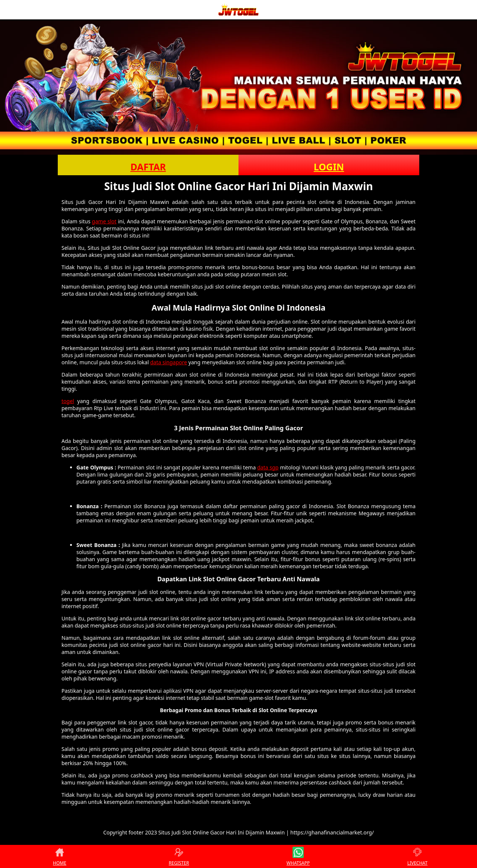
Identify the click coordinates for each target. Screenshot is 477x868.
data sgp (268, 467)
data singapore (169, 362)
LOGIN (329, 167)
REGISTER (179, 856)
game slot (104, 221)
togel (68, 401)
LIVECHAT (417, 856)
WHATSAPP (298, 856)
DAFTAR (148, 167)
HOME (60, 856)
